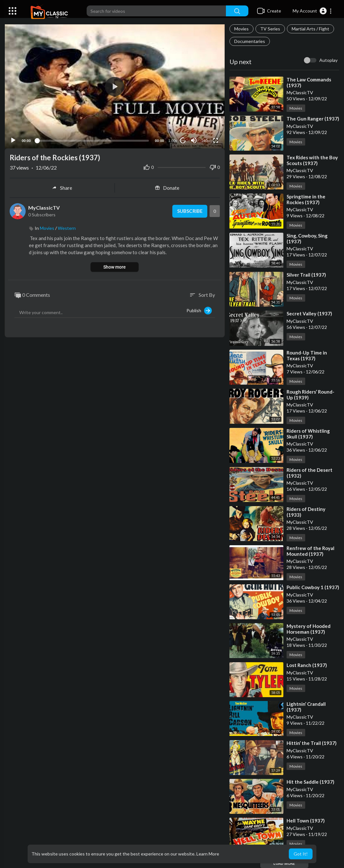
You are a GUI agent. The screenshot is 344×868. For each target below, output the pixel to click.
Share (62, 187)
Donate (167, 187)
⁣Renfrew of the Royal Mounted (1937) (310, 551)
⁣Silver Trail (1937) (306, 275)
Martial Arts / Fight (310, 29)
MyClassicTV (44, 207)
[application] (115, 86)
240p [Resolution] (205, 140)
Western (67, 227)
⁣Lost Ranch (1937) (307, 665)
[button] (312, 11)
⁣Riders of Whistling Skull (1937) (308, 434)
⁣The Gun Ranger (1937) (313, 119)
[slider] (93, 140)
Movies (241, 29)
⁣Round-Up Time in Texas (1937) (307, 355)
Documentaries (250, 41)
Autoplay (328, 60)
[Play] (13, 140)
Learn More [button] (208, 854)
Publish (199, 310)
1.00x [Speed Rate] (172, 140)
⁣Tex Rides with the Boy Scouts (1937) (312, 160)
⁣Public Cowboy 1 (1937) (313, 587)
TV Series (270, 29)
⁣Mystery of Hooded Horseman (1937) (309, 629)
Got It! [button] (301, 854)
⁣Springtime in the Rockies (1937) (306, 199)
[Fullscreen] (216, 140)
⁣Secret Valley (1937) (309, 313)
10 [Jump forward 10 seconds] (183, 140)
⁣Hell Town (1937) (306, 821)
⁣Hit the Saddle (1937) (310, 782)
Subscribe (189, 211)
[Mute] (194, 140)
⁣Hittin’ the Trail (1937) (312, 743)
